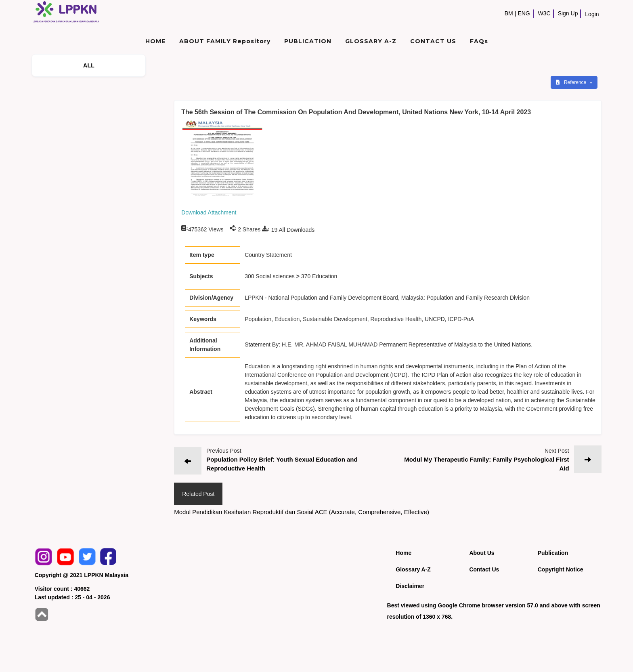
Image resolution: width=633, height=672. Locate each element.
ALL (89, 65)
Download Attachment (209, 212)
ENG (524, 13)
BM (509, 13)
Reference (572, 82)
